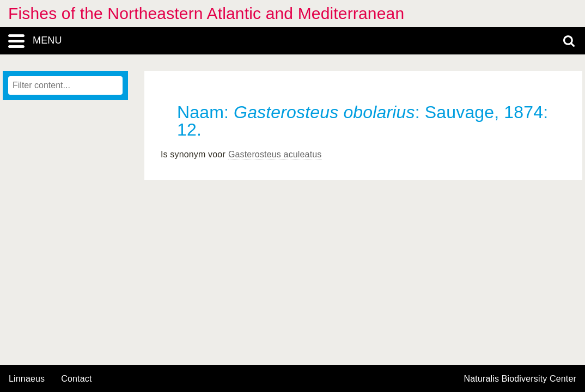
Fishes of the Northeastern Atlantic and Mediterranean (206, 13)
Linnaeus (27, 379)
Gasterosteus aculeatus (275, 154)
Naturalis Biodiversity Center (520, 379)
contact (76, 379)
